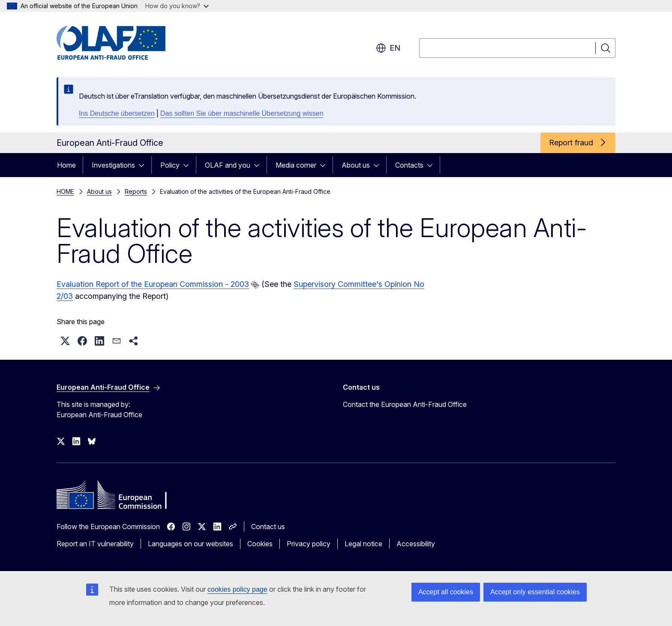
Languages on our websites (190, 544)
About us (356, 165)
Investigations (113, 165)
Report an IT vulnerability (95, 544)
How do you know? (177, 6)
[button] (65, 341)
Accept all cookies (446, 592)
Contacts (409, 165)
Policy (170, 165)
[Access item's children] (144, 165)
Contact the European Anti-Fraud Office (405, 404)
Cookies (260, 544)
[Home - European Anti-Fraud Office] (126, 43)
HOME (65, 191)
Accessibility (416, 544)
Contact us (268, 527)
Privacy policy (309, 544)
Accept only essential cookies (535, 592)
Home (66, 165)
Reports (136, 191)
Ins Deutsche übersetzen (117, 113)
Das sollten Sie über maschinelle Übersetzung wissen (242, 113)
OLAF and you (228, 165)
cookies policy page (237, 589)
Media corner (296, 165)
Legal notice (363, 544)
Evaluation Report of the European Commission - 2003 (153, 284)
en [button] (388, 48)
